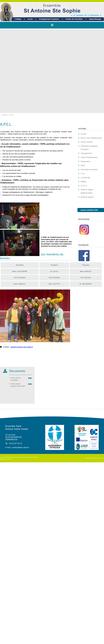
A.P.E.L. (84, 182)
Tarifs (83, 165)
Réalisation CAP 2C (6, 459)
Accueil (4, 115)
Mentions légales (87, 197)
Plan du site (101, 458)
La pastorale (85, 178)
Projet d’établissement (89, 157)
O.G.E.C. (84, 186)
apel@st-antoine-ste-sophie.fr (22, 347)
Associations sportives (89, 169)
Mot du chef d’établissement (91, 138)
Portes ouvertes (87, 142)
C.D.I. (83, 174)
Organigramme (86, 153)
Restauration (85, 161)
